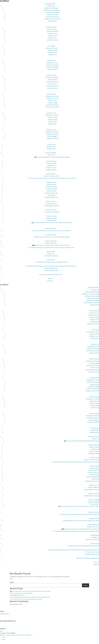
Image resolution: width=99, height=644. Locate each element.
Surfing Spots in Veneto (52, 96)
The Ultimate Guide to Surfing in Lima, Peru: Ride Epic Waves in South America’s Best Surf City (51, 266)
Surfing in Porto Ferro (52, 138)
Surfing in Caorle (52, 101)
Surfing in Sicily (51, 144)
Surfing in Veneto (51, 94)
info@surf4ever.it (5, 614)
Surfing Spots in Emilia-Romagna (52, 10)
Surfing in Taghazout (51, 204)
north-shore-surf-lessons (51, 256)
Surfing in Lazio (51, 61)
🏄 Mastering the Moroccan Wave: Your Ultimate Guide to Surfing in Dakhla (52, 223)
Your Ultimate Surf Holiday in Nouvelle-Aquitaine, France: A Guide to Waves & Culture (51, 247)
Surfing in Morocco (51, 201)
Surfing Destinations (50, 4)
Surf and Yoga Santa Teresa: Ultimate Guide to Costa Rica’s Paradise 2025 (51, 231)
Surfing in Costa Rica (51, 228)
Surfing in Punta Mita (51, 187)
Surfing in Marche (51, 149)
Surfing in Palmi (52, 84)
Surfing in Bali (51, 155)
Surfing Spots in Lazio (52, 63)
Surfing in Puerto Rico (51, 241)
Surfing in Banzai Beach (52, 67)
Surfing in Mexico (51, 174)
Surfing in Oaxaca (51, 182)
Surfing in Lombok (51, 163)
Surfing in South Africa (51, 243)
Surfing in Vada (52, 124)
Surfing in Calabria (51, 75)
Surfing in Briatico (52, 79)
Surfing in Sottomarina (52, 105)
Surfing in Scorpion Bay (51, 193)
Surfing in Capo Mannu (52, 134)
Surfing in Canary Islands (51, 268)
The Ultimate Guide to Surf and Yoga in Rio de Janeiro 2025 (51, 262)
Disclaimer (29, 635)
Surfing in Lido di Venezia (52, 107)
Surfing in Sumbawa (51, 170)
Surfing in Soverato (52, 88)
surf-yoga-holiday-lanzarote (51, 270)
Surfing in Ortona (52, 36)
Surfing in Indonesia (51, 153)
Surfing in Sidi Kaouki (51, 218)
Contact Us (50, 281)
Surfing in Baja (51, 195)
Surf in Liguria (51, 46)
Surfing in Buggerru (52, 136)
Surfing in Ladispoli (52, 69)
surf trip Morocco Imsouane (52, 212)
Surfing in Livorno (52, 119)
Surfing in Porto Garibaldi (52, 12)
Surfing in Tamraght (51, 216)
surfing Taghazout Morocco (52, 206)
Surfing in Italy (51, 6)
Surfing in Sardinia (51, 130)
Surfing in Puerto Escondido (51, 176)
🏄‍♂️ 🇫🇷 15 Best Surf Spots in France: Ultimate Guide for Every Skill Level (51, 245)
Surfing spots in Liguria (52, 48)
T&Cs (23, 635)
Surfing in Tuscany (51, 113)
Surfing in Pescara (52, 33)
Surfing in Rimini (52, 21)
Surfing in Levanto (52, 50)
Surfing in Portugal (51, 235)
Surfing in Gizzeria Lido (52, 82)
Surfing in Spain (51, 251)
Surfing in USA (51, 254)
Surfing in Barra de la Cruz (51, 197)
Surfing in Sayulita (51, 184)
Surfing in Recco (52, 55)
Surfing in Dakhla (51, 220)
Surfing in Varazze (52, 52)
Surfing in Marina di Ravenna (52, 19)
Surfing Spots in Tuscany (52, 115)
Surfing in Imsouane (51, 210)
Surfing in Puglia (51, 147)
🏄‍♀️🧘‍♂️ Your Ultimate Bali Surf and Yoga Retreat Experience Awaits (52, 157)
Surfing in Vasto (52, 38)
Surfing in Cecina (52, 122)
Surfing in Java (51, 165)
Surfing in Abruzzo (51, 27)
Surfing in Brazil (51, 260)
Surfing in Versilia (52, 117)
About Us (50, 279)
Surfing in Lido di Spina (52, 15)
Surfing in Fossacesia (52, 31)
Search (12, 582)
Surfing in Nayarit (51, 191)
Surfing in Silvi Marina (52, 40)
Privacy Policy (17, 635)
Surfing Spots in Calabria (52, 77)
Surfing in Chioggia (52, 103)
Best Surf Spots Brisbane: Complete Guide (51, 274)
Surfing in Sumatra (51, 168)
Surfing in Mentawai (51, 161)
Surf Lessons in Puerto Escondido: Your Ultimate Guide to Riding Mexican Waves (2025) (52, 178)
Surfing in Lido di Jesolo (52, 98)
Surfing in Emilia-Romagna (51, 8)
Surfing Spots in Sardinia (52, 132)
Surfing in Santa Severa (52, 65)
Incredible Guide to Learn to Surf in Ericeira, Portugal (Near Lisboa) (51, 237)
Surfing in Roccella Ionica (52, 86)
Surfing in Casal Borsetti (52, 17)
